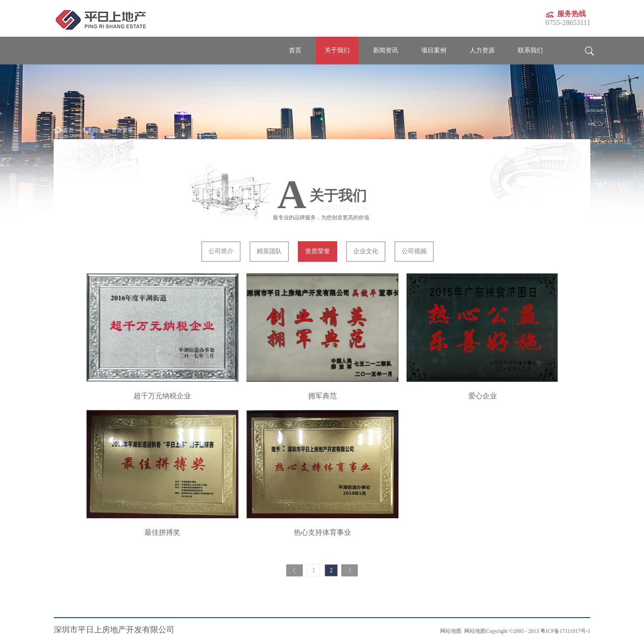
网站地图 (474, 631)
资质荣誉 (122, 130)
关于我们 (93, 130)
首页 (295, 50)
